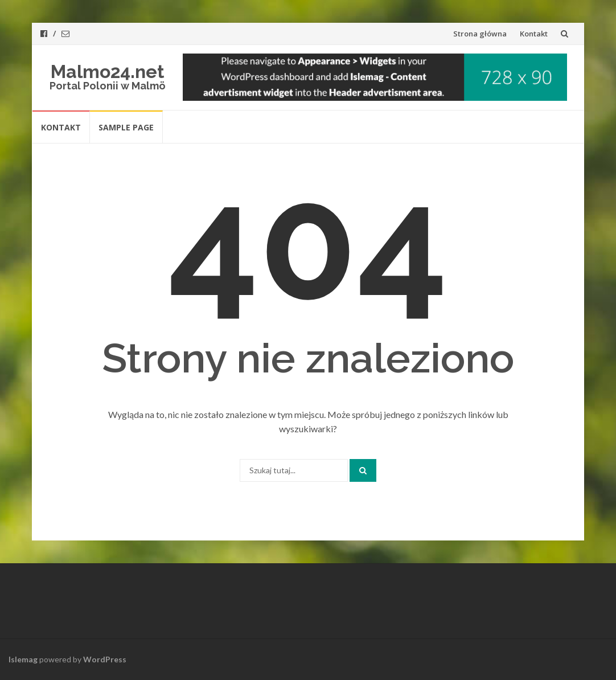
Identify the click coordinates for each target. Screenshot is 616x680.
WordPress (105, 659)
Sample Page (126, 127)
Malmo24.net (108, 71)
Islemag (23, 659)
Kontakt (534, 34)
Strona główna (480, 34)
